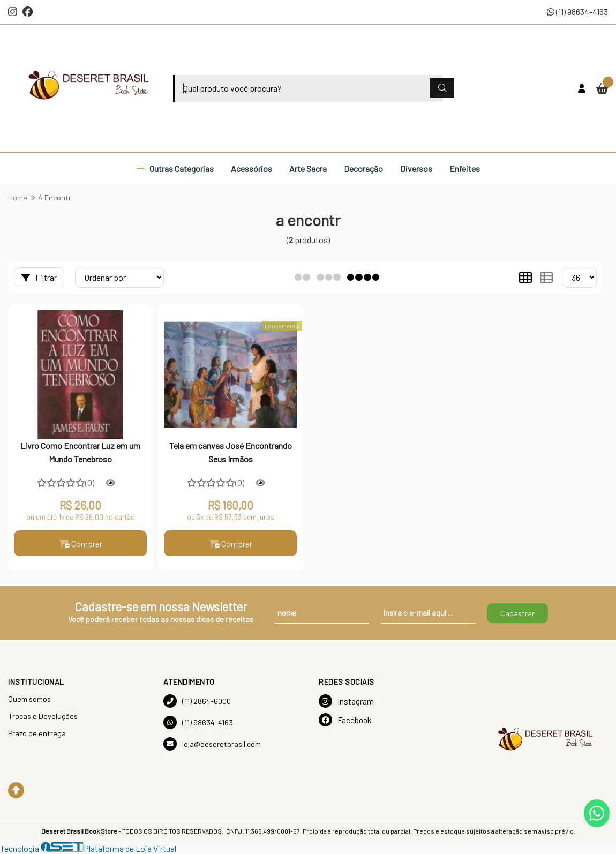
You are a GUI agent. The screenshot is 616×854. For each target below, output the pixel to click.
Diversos (416, 168)
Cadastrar (517, 613)
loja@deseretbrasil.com (212, 744)
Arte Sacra (308, 168)
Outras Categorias (175, 168)
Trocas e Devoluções (43, 716)
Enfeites (465, 168)
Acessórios (251, 168)
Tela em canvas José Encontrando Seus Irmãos (231, 452)
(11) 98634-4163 (577, 12)
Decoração (363, 168)
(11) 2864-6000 (197, 701)
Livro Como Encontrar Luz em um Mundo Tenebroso (80, 452)
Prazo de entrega (37, 733)
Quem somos (29, 699)
